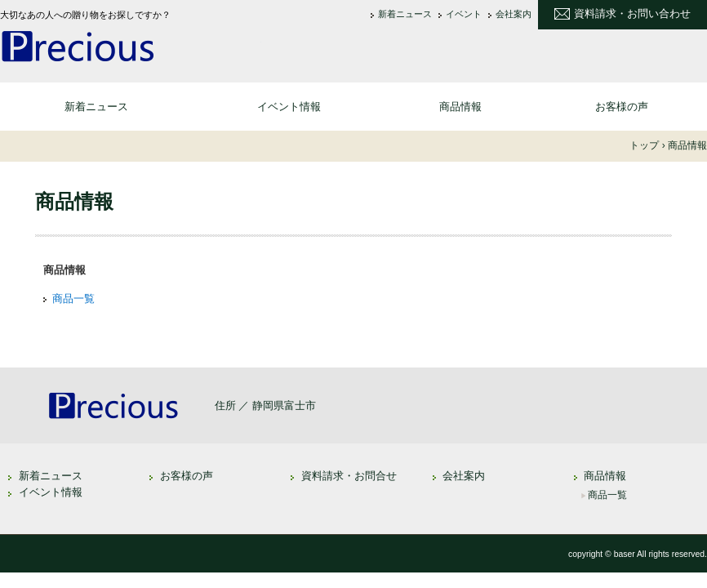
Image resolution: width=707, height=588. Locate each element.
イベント (464, 14)
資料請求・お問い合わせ (632, 14)
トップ (644, 145)
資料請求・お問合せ (349, 476)
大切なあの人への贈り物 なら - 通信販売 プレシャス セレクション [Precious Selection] (131, 46)
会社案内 (514, 14)
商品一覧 (73, 298)
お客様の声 (622, 107)
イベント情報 (289, 107)
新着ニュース (405, 14)
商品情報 (460, 107)
